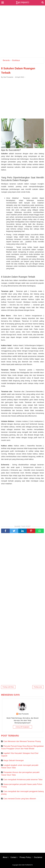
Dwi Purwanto (24, 714)
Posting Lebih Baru (8, 687)
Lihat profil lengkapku (22, 727)
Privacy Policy (25, 857)
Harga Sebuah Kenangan (14, 760)
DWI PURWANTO (27, 865)
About (5, 857)
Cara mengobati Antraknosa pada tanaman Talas (23, 780)
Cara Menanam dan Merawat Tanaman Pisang (22, 741)
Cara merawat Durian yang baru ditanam (20, 799)
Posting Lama (38, 687)
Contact (13, 857)
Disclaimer (38, 857)
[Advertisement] (22, 32)
